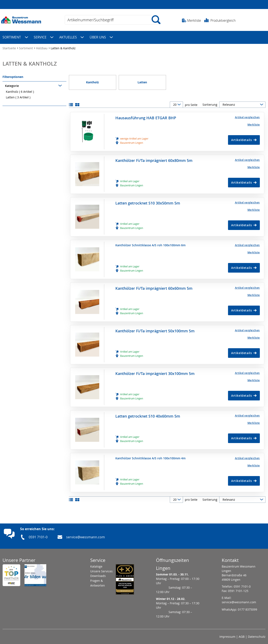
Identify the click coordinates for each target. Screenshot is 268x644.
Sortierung (210, 103)
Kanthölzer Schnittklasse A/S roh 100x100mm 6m (150, 243)
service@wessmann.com (86, 535)
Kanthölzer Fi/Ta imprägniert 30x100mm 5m (155, 372)
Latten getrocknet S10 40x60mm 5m (148, 414)
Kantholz (20, 90)
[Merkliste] (236, 123)
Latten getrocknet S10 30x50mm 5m (148, 201)
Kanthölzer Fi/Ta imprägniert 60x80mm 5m (154, 159)
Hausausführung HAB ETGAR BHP (146, 116)
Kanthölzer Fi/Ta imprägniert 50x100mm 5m (155, 329)
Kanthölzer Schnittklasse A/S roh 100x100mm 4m (150, 456)
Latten (18, 95)
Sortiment (26, 46)
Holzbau (42, 46)
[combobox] (112, 20)
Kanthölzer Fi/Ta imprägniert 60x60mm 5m (154, 286)
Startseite (10, 46)
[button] (236, 115)
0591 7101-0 (38, 535)
